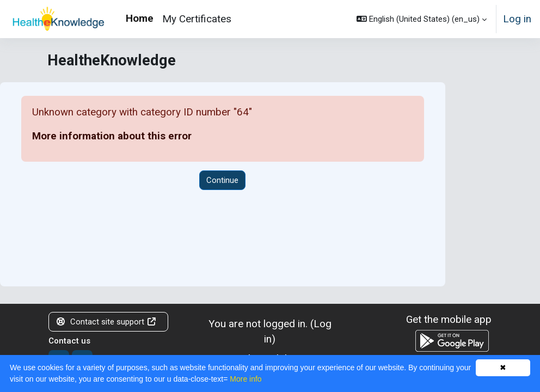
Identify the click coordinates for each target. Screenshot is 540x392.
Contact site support (106, 322)
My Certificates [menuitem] (197, 19)
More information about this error (112, 136)
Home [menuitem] (140, 18)
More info (246, 379)
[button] (422, 19)
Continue (222, 180)
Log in (517, 19)
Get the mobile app (449, 319)
